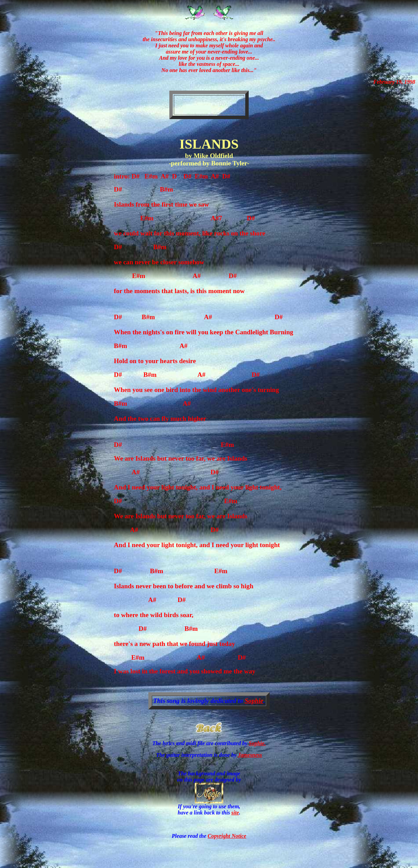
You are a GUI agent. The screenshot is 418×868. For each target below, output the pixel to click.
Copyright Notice (227, 836)
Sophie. (257, 743)
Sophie (254, 701)
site (235, 813)
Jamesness (250, 755)
